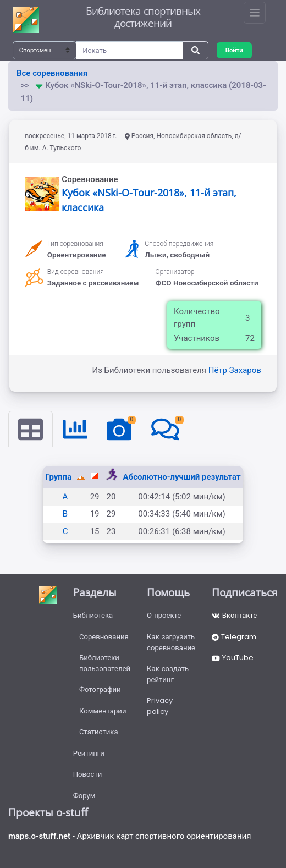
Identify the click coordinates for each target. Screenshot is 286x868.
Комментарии (103, 711)
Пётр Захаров (235, 370)
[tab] (31, 429)
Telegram (234, 637)
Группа (59, 477)
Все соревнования (52, 73)
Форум (84, 796)
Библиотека (93, 615)
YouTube (233, 658)
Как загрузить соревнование (171, 642)
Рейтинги (89, 753)
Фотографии (100, 690)
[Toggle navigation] (255, 13)
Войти (234, 50)
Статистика (99, 732)
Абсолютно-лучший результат (182, 477)
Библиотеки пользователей (105, 663)
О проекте (164, 615)
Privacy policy (160, 706)
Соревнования (104, 637)
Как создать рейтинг (168, 674)
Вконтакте (234, 615)
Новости (88, 774)
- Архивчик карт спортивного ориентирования (130, 836)
